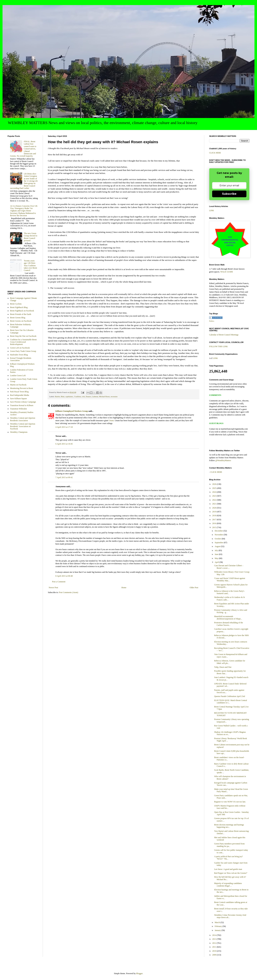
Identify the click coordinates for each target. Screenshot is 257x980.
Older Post (194, 588)
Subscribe (229, 194)
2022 (215, 500)
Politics (212, 321)
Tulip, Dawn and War (223, 667)
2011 (215, 947)
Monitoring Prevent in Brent (22, 388)
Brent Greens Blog (18, 318)
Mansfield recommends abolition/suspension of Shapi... (228, 618)
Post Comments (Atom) (69, 592)
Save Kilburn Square (18, 399)
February (219, 926)
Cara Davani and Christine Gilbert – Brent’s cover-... (229, 567)
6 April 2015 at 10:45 (64, 444)
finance (89, 396)
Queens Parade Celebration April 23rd (230, 696)
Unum (111, 421)
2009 (215, 955)
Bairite (57, 396)
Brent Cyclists (16, 304)
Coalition (77, 396)
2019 (215, 512)
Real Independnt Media (20, 395)
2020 (215, 508)
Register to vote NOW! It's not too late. (230, 802)
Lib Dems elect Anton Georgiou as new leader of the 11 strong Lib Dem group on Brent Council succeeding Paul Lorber (24, 181)
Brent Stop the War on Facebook (23, 336)
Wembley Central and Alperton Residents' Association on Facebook (23, 426)
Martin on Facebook (18, 385)
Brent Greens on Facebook (21, 321)
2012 (215, 943)
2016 (215, 523)
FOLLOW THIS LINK (218, 346)
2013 (215, 939)
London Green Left (18, 376)
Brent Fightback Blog (19, 307)
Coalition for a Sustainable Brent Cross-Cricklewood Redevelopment (23, 342)
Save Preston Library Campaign (23, 402)
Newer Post (53, 588)
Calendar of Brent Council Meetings (224, 335)
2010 (215, 951)
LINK (212, 211)
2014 (215, 935)
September (219, 543)
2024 (215, 492)
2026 (215, 484)
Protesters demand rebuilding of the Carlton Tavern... (229, 624)
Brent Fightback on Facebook (22, 311)
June (217, 554)
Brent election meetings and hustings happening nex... (229, 826)
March (218, 922)
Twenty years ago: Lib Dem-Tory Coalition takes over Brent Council (30, 266)
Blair (63, 396)
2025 (215, 488)
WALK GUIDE (227, 272)
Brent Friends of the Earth (21, 314)
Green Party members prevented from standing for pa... (229, 845)
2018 (215, 516)
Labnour (95, 396)
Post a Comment (59, 582)
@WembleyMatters (223, 460)
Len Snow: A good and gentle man (228, 869)
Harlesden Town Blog (19, 355)
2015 (215, 527)
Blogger (139, 973)
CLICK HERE (215, 153)
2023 (215, 496)
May (217, 558)
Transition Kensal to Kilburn (22, 405)
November (219, 535)
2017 (215, 520)
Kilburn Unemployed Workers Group (72, 411)
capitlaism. (69, 396)
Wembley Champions (19, 432)
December (219, 531)
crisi (83, 396)
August (218, 546)
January (218, 930)
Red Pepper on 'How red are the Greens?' (231, 873)
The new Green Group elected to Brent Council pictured (31, 237)
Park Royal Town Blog (19, 392)
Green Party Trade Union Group (23, 351)
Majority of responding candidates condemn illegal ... (228, 884)
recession (114, 396)
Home (124, 588)
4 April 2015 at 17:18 (64, 427)
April (217, 562)
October (218, 539)
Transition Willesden (18, 409)
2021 (215, 504)
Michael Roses (104, 396)
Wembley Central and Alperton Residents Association (23, 419)
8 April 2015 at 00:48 (64, 576)
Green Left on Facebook (20, 348)
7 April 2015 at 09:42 (64, 477)
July (217, 550)
